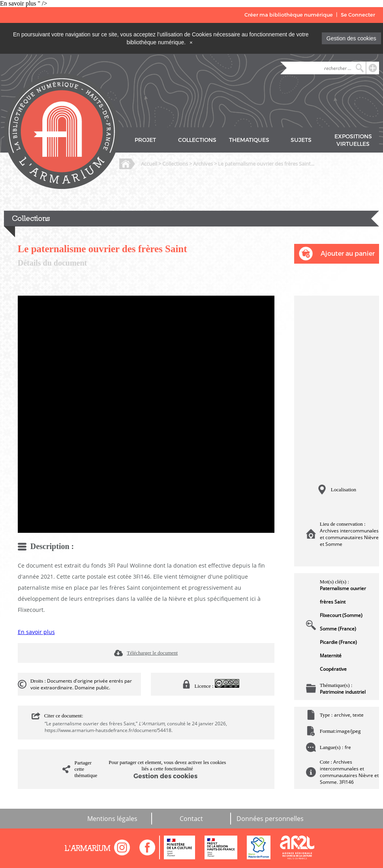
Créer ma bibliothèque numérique (289, 15)
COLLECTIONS (197, 140)
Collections (175, 164)
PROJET (145, 140)
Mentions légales (112, 819)
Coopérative (333, 669)
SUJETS (301, 140)
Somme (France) (338, 629)
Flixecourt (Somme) (341, 615)
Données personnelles (270, 819)
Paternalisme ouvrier (343, 588)
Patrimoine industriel (343, 692)
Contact (191, 819)
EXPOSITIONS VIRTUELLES (353, 140)
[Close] (191, 42)
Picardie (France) (338, 642)
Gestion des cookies (351, 38)
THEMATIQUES (249, 140)
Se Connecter (358, 15)
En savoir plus (36, 632)
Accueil (149, 164)
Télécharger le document (152, 653)
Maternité (331, 656)
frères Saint (333, 602)
